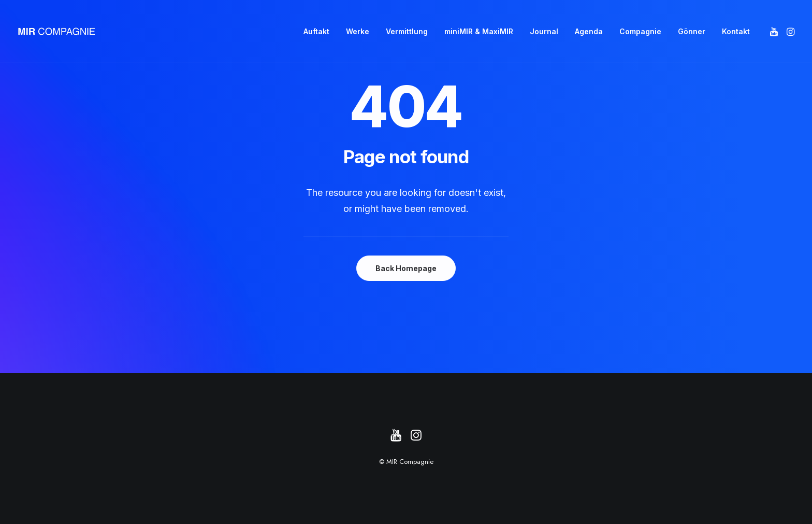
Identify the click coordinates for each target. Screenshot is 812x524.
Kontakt (736, 31)
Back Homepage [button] (406, 268)
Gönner (692, 31)
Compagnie (640, 31)
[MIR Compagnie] (56, 32)
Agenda (589, 31)
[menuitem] (316, 32)
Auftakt (316, 31)
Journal (544, 31)
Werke (358, 31)
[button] (775, 32)
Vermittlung (407, 31)
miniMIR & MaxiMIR (479, 31)
